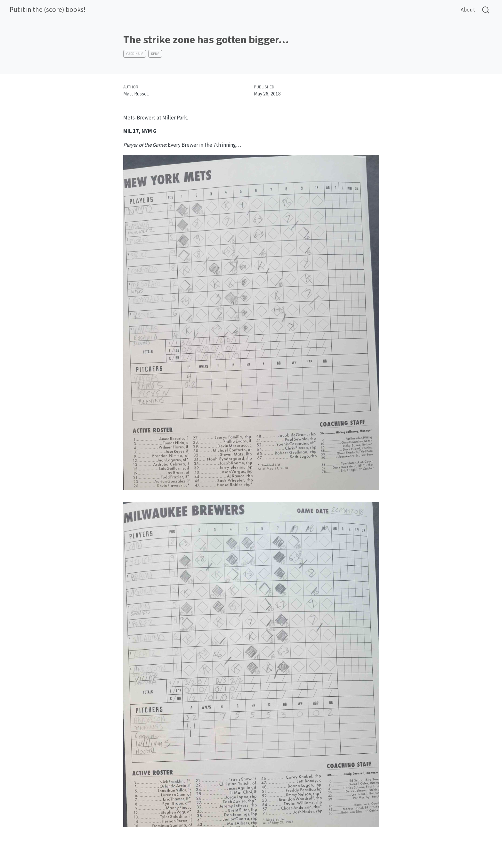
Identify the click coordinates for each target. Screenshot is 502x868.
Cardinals (135, 54)
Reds (155, 54)
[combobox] (486, 10)
